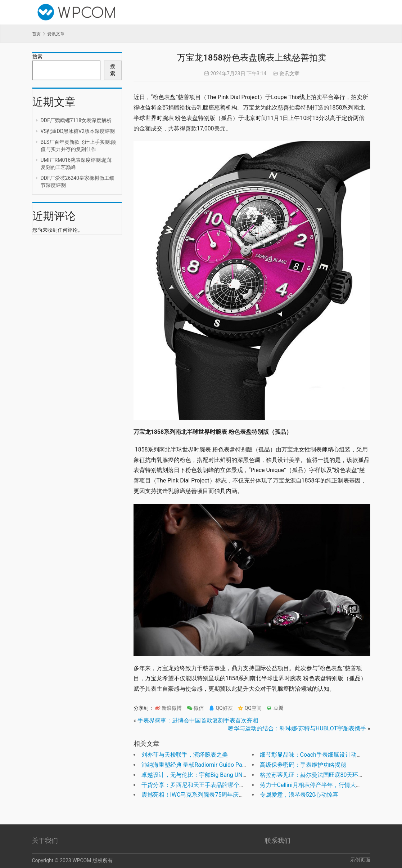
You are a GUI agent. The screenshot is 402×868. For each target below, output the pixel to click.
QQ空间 (250, 708)
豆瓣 (275, 708)
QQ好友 (221, 708)
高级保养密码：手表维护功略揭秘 (303, 765)
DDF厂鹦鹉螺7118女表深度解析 (76, 120)
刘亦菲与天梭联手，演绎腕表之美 (185, 755)
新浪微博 (168, 708)
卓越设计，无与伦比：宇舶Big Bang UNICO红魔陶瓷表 (211, 775)
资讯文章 (289, 74)
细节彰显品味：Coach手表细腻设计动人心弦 (317, 755)
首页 (36, 34)
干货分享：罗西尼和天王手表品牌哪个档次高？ (202, 785)
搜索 (37, 57)
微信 (195, 708)
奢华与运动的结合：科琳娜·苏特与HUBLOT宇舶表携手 (297, 728)
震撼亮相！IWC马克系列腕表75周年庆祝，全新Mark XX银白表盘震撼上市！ (238, 795)
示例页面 (360, 860)
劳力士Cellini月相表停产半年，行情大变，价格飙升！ (328, 785)
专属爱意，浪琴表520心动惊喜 (299, 795)
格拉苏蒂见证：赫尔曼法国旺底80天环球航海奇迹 (324, 775)
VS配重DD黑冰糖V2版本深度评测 (78, 131)
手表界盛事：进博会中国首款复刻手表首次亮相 (198, 720)
